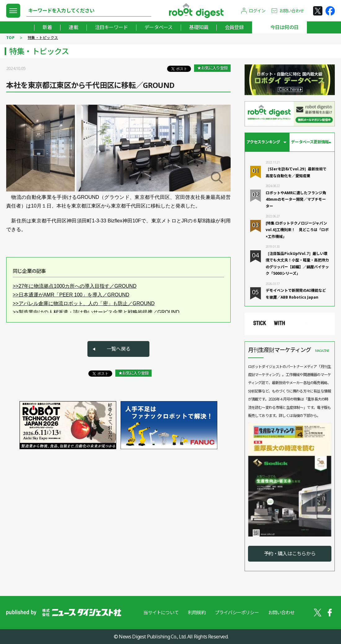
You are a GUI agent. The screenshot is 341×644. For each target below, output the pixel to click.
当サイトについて (161, 612)
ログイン (257, 11)
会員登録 (234, 27)
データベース (158, 27)
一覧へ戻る (118, 349)
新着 (47, 27)
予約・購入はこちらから (290, 554)
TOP (10, 38)
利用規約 (197, 612)
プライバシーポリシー (237, 612)
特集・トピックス (43, 38)
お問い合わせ (292, 11)
